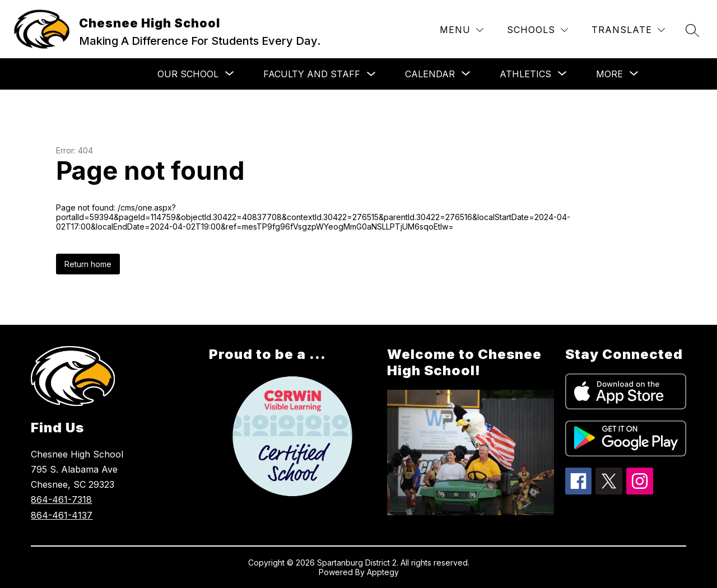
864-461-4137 (62, 515)
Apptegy (383, 572)
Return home (88, 264)
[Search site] (692, 30)
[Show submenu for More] (609, 74)
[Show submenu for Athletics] (525, 74)
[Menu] (462, 30)
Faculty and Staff (312, 74)
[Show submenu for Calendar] (430, 74)
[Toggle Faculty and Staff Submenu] (371, 74)
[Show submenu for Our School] (188, 74)
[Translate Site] (628, 30)
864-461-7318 (61, 500)
